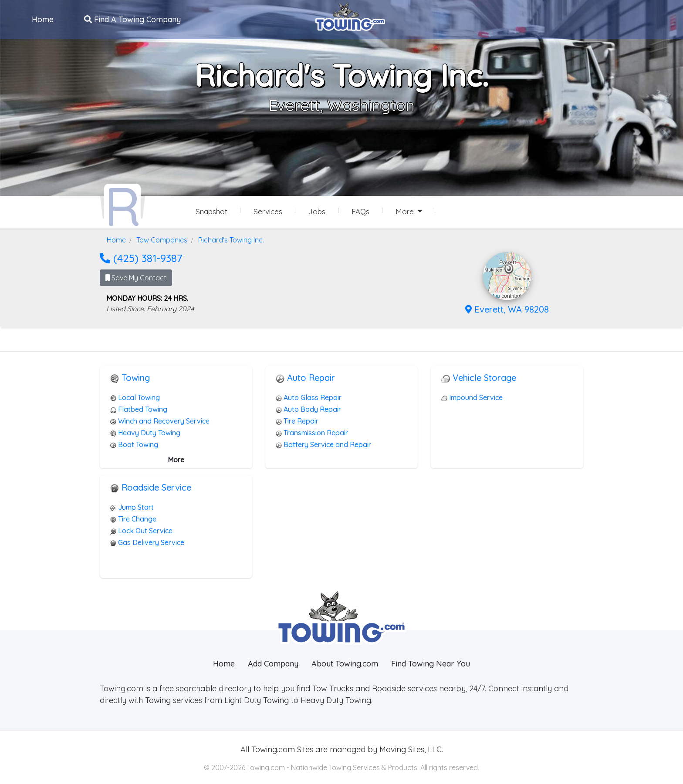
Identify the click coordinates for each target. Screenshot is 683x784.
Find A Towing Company (133, 19)
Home (44, 19)
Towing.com (272, 748)
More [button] (406, 211)
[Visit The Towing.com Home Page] (350, 16)
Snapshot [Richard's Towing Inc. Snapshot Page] (211, 211)
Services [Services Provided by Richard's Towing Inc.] (268, 211)
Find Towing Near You (431, 662)
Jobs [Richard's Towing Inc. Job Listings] (317, 211)
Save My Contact (136, 276)
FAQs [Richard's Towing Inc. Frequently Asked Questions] (360, 211)
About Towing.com (345, 662)
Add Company (273, 662)
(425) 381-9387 (141, 256)
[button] (509, 267)
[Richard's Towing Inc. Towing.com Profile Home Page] (122, 204)
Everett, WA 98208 (507, 308)
